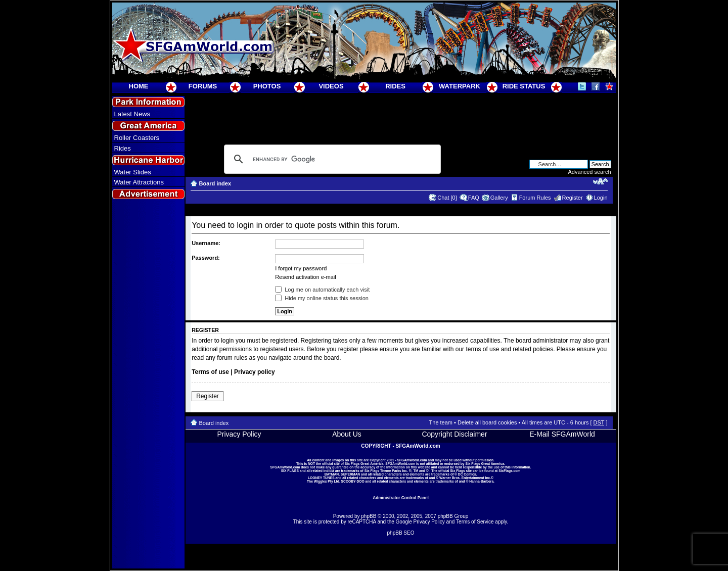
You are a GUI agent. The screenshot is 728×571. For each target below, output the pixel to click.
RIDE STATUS (524, 86)
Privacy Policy (239, 434)
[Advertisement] (148, 385)
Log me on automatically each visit (322, 290)
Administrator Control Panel (401, 498)
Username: (206, 243)
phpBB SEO (401, 533)
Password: (206, 258)
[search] (331, 159)
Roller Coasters (137, 138)
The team (441, 422)
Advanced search (590, 172)
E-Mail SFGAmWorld (562, 434)
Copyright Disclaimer (454, 434)
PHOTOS (267, 86)
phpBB (369, 516)
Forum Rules (535, 198)
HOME (139, 86)
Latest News (132, 114)
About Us (347, 434)
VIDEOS (331, 86)
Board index (215, 183)
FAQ (474, 198)
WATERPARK (460, 86)
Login (601, 198)
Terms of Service (475, 522)
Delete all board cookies (487, 422)
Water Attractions (139, 182)
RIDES (395, 86)
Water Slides (133, 172)
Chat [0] (447, 198)
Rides (123, 148)
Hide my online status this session (322, 298)
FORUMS (203, 86)
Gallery (499, 198)
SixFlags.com (509, 471)
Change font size (600, 181)
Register (573, 198)
